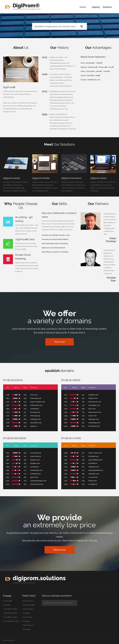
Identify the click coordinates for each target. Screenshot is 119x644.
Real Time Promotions (58, 69)
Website (90, 80)
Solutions (107, 7)
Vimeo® (99, 71)
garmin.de (34, 477)
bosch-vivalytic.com (38, 402)
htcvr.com (92, 409)
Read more (60, 550)
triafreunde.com (36, 405)
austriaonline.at (109, 250)
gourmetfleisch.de (95, 460)
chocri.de (34, 395)
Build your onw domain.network (54, 248)
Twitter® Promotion (10, 613)
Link (99, 80)
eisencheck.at (36, 456)
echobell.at (35, 409)
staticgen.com (94, 419)
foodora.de (93, 481)
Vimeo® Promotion (10, 617)
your (29, 9)
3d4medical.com (37, 484)
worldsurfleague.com (38, 481)
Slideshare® (93, 67)
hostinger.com (36, 419)
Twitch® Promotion (10, 609)
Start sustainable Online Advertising (55, 244)
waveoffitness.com (41, 191)
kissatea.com (35, 460)
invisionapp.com (94, 423)
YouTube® (90, 71)
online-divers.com (95, 453)
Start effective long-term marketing (55, 252)
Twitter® (99, 63)
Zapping (96, 7)
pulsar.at (33, 426)
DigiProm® (26, 6)
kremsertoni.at (36, 398)
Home (83, 7)
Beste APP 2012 (67, 80)
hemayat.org (35, 412)
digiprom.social (12, 178)
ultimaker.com (94, 474)
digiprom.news (98, 178)
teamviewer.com (95, 402)
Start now (60, 342)
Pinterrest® (103, 67)
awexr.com (93, 416)
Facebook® (90, 63)
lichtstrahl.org (35, 474)
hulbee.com (93, 398)
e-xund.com (93, 477)
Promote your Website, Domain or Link (56, 235)
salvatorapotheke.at (96, 470)
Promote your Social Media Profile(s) (55, 239)
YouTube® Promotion (11, 621)
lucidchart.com (94, 426)
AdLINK (55, 120)
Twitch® (106, 71)
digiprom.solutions (39, 578)
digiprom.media (41, 178)
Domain (84, 80)
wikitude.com (93, 395)
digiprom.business (71, 178)
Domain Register (29, 605)
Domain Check (28, 601)
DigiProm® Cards (25, 239)
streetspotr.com (94, 405)
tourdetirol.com (36, 423)
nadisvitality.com (36, 470)
